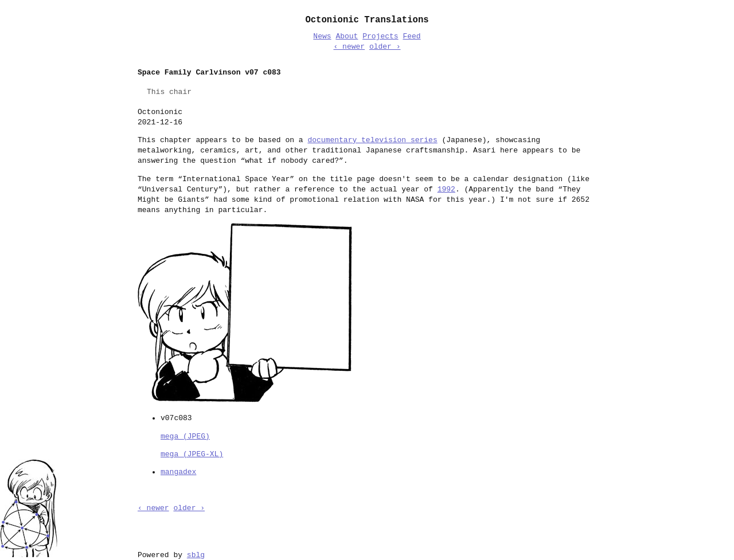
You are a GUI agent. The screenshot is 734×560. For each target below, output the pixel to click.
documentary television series (372, 140)
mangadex (178, 471)
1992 (446, 190)
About (347, 37)
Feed (411, 37)
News (322, 37)
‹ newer (349, 47)
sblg (196, 554)
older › (385, 47)
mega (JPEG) (185, 436)
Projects (380, 37)
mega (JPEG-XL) (192, 453)
